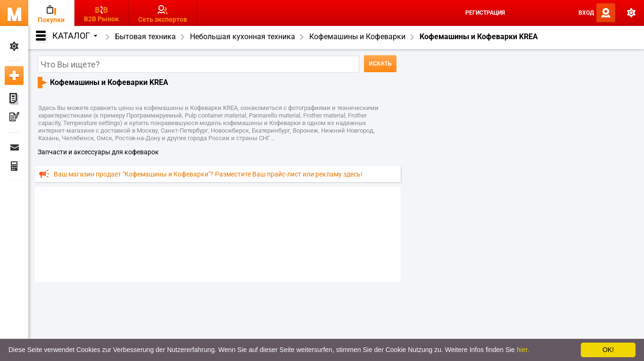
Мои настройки (14, 46)
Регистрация (485, 13)
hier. (523, 350)
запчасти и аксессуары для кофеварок (98, 152)
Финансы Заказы (14, 166)
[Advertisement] (218, 234)
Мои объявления (14, 99)
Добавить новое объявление (14, 76)
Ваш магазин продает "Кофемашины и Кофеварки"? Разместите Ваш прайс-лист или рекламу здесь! (208, 174)
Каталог (75, 36)
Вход (586, 13)
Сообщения (14, 147)
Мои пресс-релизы (14, 118)
